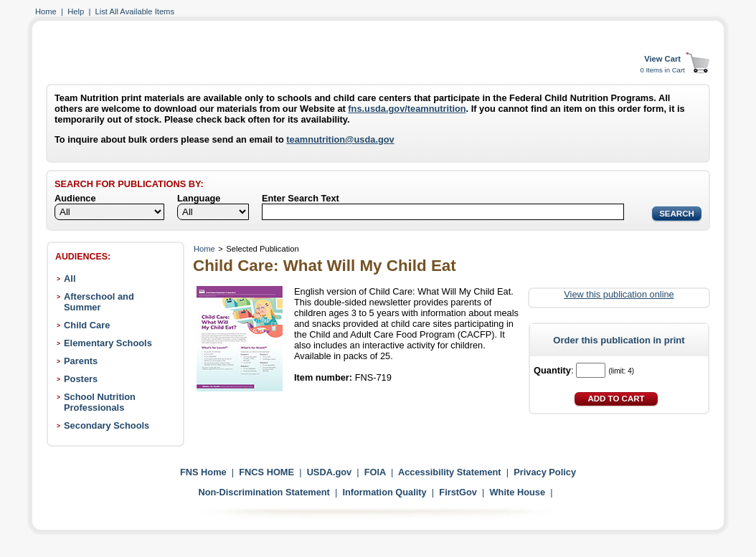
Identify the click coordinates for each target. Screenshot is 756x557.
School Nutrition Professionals (100, 402)
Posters (81, 379)
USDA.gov (330, 472)
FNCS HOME (266, 472)
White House (518, 492)
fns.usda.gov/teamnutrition (407, 109)
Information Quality (384, 492)
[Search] (443, 212)
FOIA (375, 472)
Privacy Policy (545, 472)
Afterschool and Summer (99, 302)
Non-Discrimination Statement (264, 492)
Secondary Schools (107, 425)
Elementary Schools (108, 343)
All (70, 278)
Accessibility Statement (450, 472)
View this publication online (619, 294)
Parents (81, 361)
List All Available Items (135, 11)
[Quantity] (591, 370)
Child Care (87, 325)
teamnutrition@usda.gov (340, 139)
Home (46, 11)
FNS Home (203, 472)
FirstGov (458, 492)
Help (76, 11)
